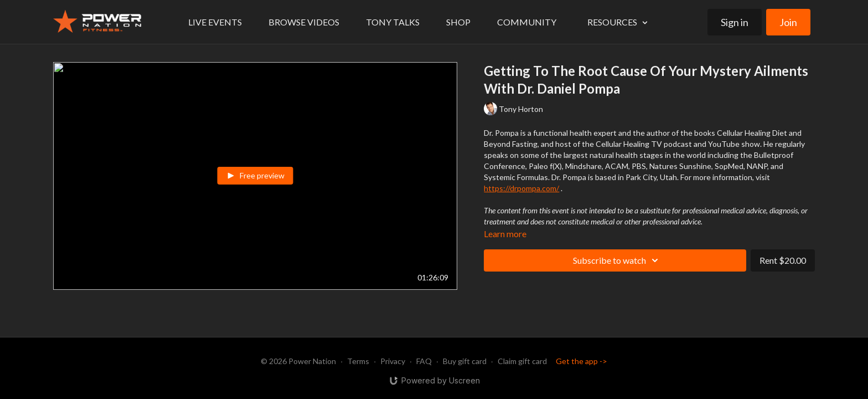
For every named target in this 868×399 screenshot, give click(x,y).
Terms (358, 361)
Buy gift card (465, 361)
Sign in (735, 22)
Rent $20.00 (783, 260)
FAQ (424, 361)
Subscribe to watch (617, 260)
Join (788, 22)
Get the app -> (582, 361)
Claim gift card (522, 361)
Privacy (393, 361)
